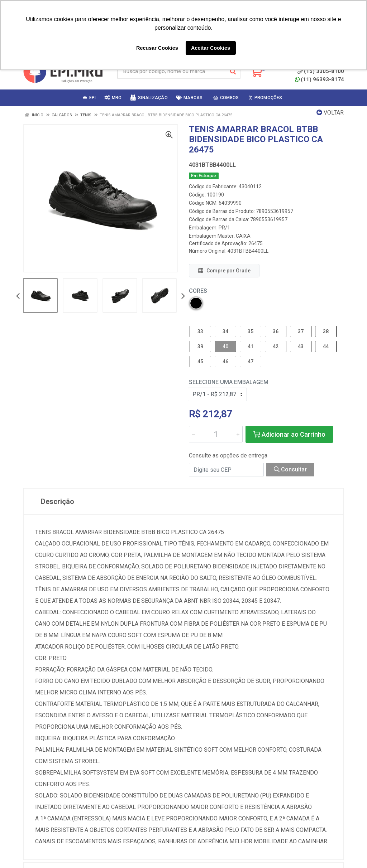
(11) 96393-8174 (320, 79)
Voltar (330, 113)
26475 (256, 243)
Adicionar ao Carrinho (289, 434)
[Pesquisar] (233, 72)
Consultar (290, 469)
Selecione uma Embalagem (229, 382)
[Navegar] (18, 297)
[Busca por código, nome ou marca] (171, 72)
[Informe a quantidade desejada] (216, 434)
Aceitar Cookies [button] (211, 48)
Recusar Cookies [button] (157, 48)
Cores (198, 291)
